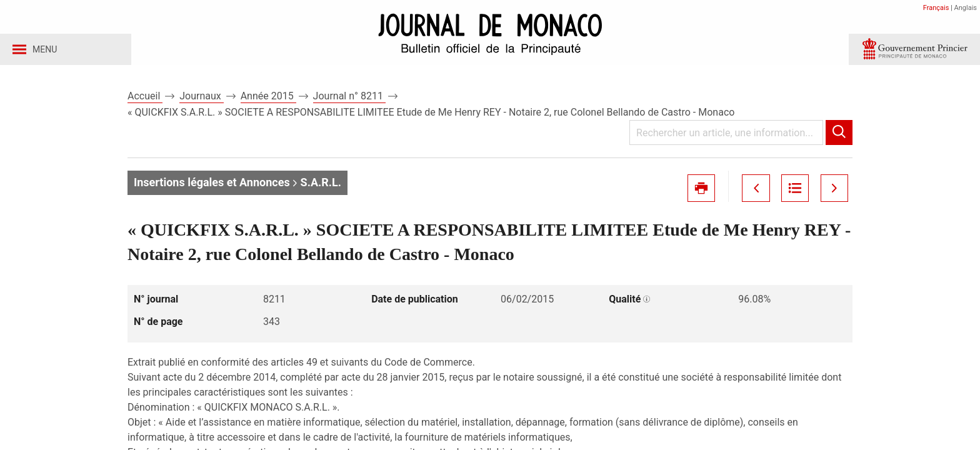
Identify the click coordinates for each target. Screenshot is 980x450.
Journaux (201, 99)
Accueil (145, 99)
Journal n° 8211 (349, 99)
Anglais (966, 8)
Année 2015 (268, 99)
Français (936, 8)
